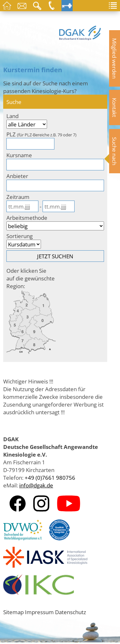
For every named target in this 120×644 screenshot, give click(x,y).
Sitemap (13, 612)
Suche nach (115, 151)
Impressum (39, 612)
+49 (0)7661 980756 (50, 477)
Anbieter (17, 176)
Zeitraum (18, 197)
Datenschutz (71, 612)
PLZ (41, 134)
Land (12, 116)
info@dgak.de (36, 485)
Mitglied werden (115, 58)
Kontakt (115, 107)
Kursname (19, 155)
